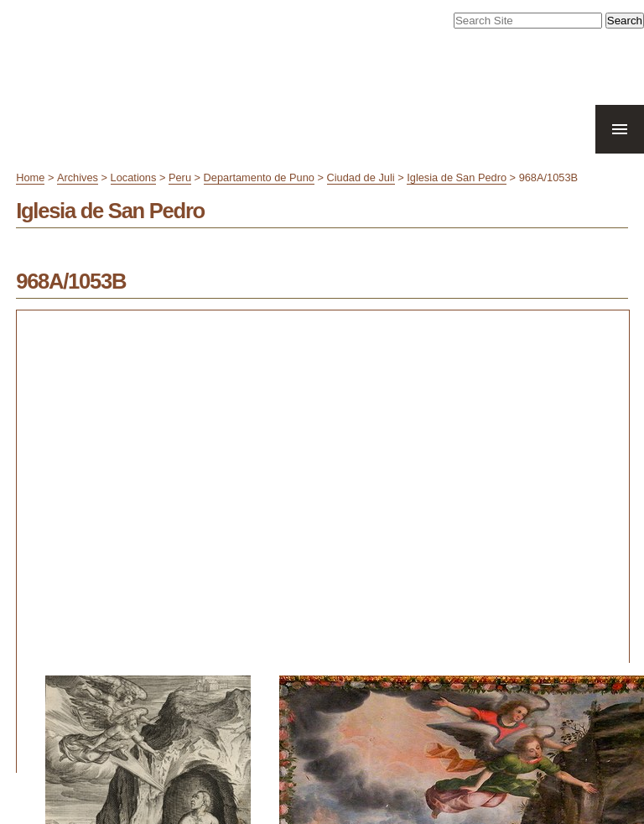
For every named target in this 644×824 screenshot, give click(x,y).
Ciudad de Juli (361, 177)
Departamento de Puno (259, 177)
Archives (78, 177)
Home (30, 177)
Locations (134, 177)
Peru (180, 177)
